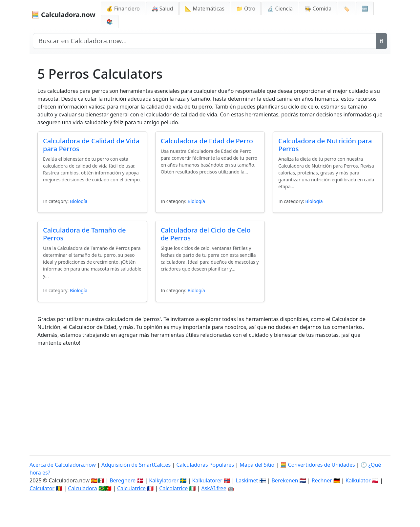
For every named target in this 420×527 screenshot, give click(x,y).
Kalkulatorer (207, 480)
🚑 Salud (162, 9)
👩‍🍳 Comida (318, 9)
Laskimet (247, 480)
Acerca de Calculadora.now (63, 465)
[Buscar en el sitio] (204, 41)
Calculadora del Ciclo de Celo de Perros (206, 234)
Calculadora (83, 488)
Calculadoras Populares (205, 465)
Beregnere (123, 480)
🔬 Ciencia (280, 9)
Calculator (42, 488)
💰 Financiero (123, 9)
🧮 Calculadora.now (63, 15)
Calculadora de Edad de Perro (207, 141)
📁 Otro (246, 9)
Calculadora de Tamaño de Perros (84, 234)
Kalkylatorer (164, 480)
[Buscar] (381, 41)
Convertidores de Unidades (322, 465)
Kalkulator (358, 480)
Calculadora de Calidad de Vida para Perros (91, 145)
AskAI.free (214, 488)
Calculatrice (131, 488)
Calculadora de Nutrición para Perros (325, 145)
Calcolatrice (173, 488)
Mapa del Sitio (257, 465)
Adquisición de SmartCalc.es (136, 465)
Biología (79, 201)
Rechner (322, 480)
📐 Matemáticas (205, 9)
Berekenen (285, 480)
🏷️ (346, 9)
